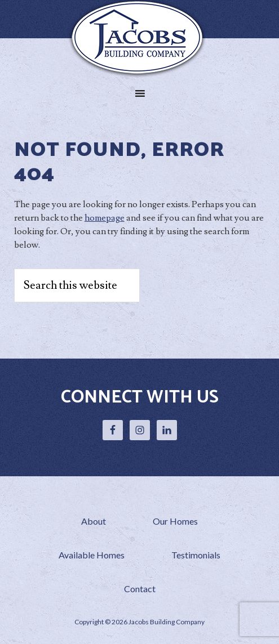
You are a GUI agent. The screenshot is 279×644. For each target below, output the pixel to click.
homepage (105, 218)
